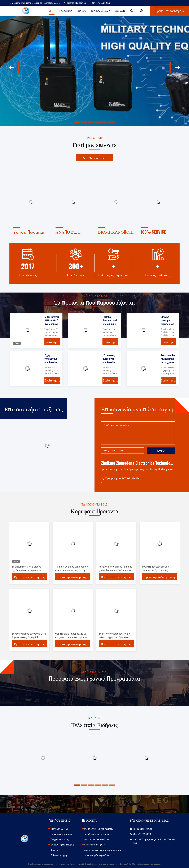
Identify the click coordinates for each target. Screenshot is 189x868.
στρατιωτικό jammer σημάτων (99, 829)
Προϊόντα (66, 11)
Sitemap (54, 850)
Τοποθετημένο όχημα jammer (98, 834)
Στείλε (161, 451)
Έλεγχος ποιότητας (60, 839)
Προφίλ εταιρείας (59, 829)
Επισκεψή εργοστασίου (61, 834)
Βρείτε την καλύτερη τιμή (52, 342)
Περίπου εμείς (100, 11)
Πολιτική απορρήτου (60, 855)
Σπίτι (52, 11)
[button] (12, 68)
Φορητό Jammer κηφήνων (96, 839)
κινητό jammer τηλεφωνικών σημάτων (103, 850)
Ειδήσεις (120, 11)
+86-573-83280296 (100, 3)
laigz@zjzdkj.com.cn (75, 3)
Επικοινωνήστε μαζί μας (62, 845)
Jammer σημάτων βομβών (96, 855)
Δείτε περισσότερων (94, 158)
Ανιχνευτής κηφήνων (94, 845)
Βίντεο (82, 11)
